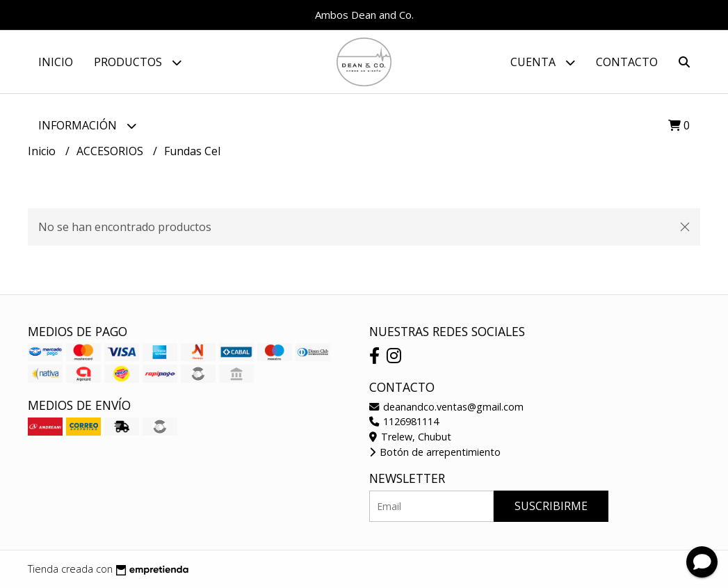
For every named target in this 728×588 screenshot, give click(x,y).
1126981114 (404, 421)
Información (87, 126)
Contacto (627, 62)
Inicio (56, 62)
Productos (138, 62)
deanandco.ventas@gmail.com (446, 407)
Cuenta (543, 62)
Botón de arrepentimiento (435, 452)
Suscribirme (551, 506)
